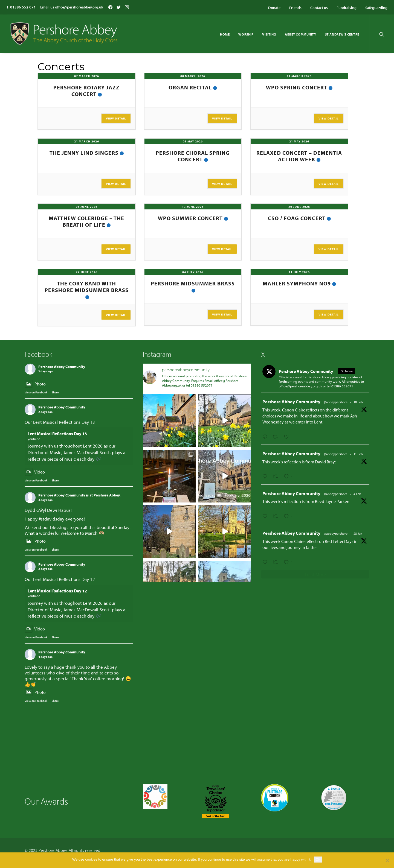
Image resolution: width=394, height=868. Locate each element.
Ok (318, 859)
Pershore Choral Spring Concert (193, 156)
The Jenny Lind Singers (84, 153)
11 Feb (358, 454)
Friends (295, 8)
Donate (274, 8)
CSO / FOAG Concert (297, 218)
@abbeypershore (336, 402)
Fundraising (347, 8)
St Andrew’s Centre (342, 34)
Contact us (319, 8)
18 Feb (358, 402)
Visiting (269, 34)
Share (55, 392)
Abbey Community (301, 34)
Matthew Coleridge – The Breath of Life (86, 221)
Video (35, 472)
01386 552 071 (23, 7)
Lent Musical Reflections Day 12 (57, 591)
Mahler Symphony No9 (297, 283)
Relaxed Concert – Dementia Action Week (299, 156)
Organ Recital (190, 87)
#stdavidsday (51, 519)
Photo (35, 384)
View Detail (116, 118)
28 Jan (358, 534)
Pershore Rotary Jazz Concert (86, 91)
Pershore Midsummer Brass (193, 283)
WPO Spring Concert (297, 87)
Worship (246, 34)
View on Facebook (36, 392)
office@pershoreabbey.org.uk (79, 7)
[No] (387, 860)
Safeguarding (376, 8)
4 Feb (357, 494)
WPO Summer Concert (190, 218)
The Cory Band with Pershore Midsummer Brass (87, 287)
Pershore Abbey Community (62, 367)
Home (225, 34)
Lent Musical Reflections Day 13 (57, 434)
